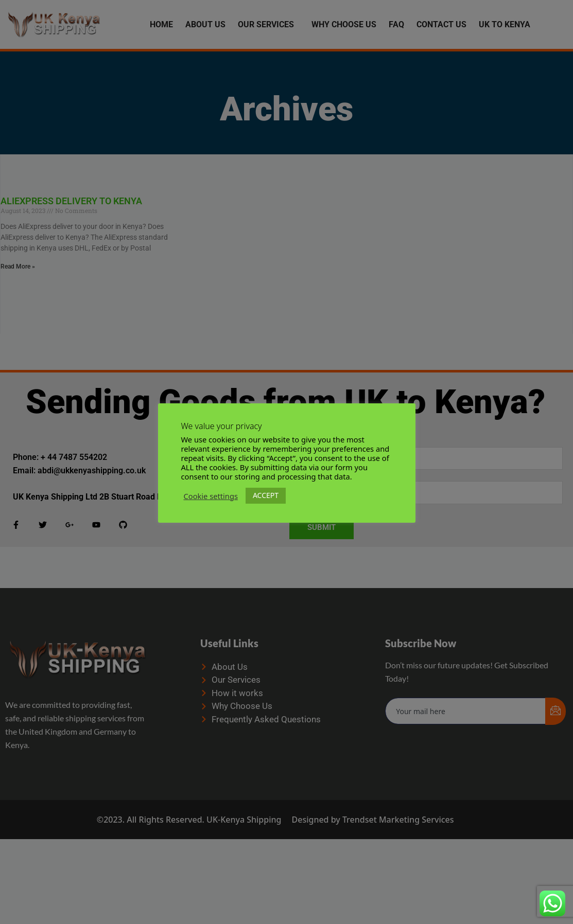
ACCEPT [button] (266, 495)
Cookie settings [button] (211, 496)
